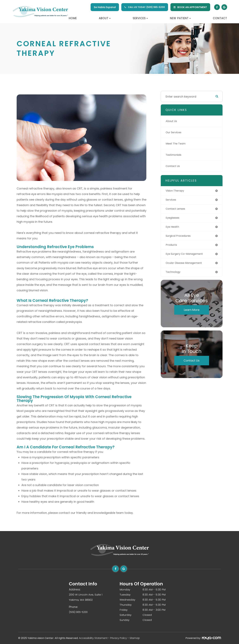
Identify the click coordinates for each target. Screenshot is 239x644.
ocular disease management (186, 266)
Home (73, 18)
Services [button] (140, 18)
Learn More (192, 313)
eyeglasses (174, 219)
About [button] (105, 18)
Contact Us (174, 166)
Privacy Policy (119, 638)
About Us (172, 121)
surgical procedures (180, 238)
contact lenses (177, 210)
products (172, 247)
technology (174, 275)
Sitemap (135, 638)
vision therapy (176, 191)
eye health (173, 228)
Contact (220, 18)
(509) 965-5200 (156, 7)
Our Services (175, 132)
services (172, 200)
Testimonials (175, 155)
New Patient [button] (180, 18)
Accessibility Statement (93, 638)
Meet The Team (177, 144)
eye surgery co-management (187, 256)
